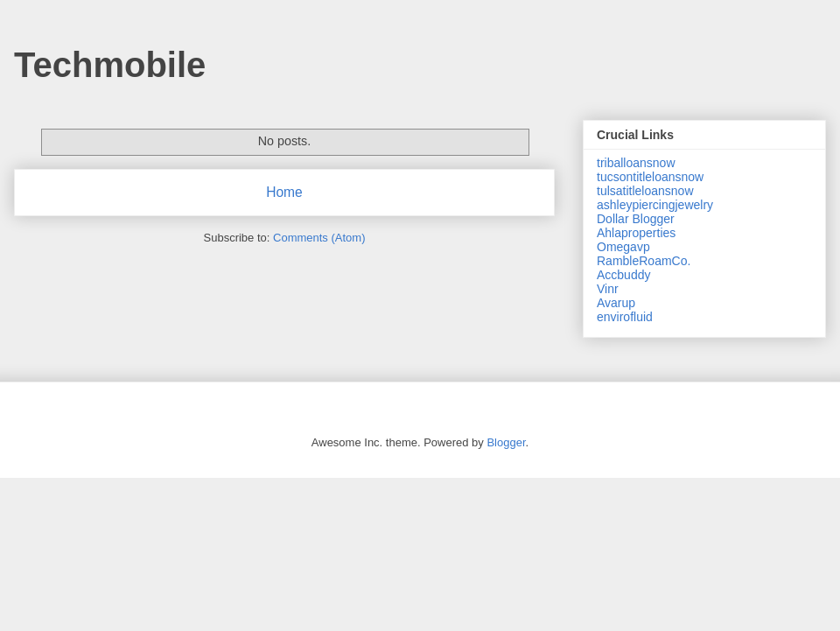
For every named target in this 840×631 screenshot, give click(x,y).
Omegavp (623, 247)
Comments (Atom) (319, 238)
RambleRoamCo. (644, 261)
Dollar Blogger (636, 219)
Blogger (506, 442)
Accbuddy (623, 275)
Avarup (616, 303)
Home (284, 192)
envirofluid (625, 317)
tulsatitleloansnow (645, 191)
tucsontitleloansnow (650, 177)
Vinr (608, 289)
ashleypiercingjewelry (655, 205)
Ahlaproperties (636, 233)
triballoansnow (636, 163)
